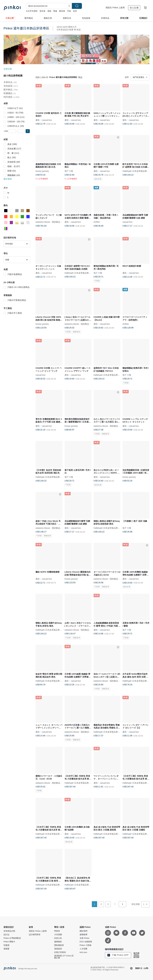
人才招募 (84, 949)
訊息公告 (58, 938)
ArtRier (97, 222)
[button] (28, 131)
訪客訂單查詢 (60, 952)
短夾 (75, 11)
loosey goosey (42, 171)
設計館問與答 (35, 935)
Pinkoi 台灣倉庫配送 (12, 938)
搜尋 (77, 6)
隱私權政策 (59, 945)
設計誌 (6, 935)
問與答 (57, 931)
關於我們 (84, 931)
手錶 (69, 11)
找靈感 (6, 945)
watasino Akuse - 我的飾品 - (48, 222)
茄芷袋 (42, 11)
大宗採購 (58, 935)
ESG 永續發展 (86, 942)
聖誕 (55, 11)
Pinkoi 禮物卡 (9, 942)
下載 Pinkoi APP (118, 955)
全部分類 (8, 69)
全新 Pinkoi (84, 938)
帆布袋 (62, 11)
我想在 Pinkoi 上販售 (115, 8)
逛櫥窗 (6, 949)
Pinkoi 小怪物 (85, 945)
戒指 (49, 11)
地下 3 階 (69, 171)
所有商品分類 (9, 931)
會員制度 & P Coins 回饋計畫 (64, 957)
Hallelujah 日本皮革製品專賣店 (137, 171)
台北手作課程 (32, 11)
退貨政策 (58, 949)
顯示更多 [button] (8, 179)
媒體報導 (84, 935)
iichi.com (83, 952)
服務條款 (58, 942)
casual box (47, 120)
